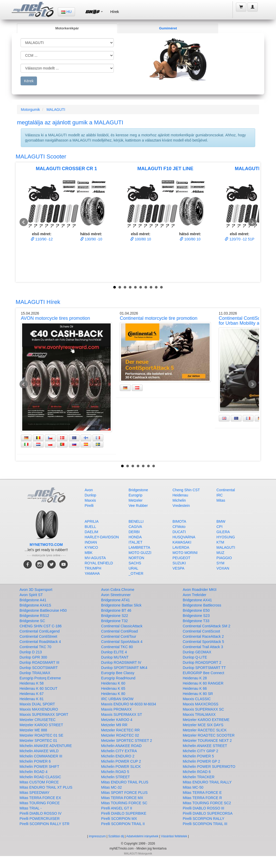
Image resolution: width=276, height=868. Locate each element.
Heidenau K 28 (195, 678)
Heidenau (180, 495)
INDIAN (91, 542)
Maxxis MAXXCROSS (201, 704)
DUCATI (179, 532)
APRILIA (92, 521)
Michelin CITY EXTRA (119, 751)
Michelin (179, 500)
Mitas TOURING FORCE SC (124, 803)
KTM (220, 542)
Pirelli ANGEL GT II (117, 808)
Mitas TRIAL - (31, 808)
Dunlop (90, 495)
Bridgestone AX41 (197, 600)
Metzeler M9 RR (114, 725)
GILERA (223, 532)
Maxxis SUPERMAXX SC (203, 709)
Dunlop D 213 (31, 652)
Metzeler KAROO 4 (117, 720)
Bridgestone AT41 (115, 600)
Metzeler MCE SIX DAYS (203, 725)
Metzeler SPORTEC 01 (38, 741)
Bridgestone (138, 490)
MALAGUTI (56, 110)
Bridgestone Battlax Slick (121, 605)
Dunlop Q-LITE (195, 657)
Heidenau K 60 (113, 683)
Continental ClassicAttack (122, 626)
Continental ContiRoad (119, 631)
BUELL (90, 527)
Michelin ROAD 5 (115, 772)
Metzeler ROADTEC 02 (120, 735)
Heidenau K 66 (195, 688)
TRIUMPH (93, 568)
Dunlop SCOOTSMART (39, 668)
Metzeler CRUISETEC (37, 720)
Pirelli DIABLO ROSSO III (203, 808)
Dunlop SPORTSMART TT (204, 668)
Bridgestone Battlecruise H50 (43, 610)
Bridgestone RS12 (34, 616)
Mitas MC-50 (193, 787)
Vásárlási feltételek (174, 836)
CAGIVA (135, 527)
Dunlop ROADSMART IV (121, 662)
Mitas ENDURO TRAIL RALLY (207, 782)
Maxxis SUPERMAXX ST (121, 714)
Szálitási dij (116, 836)
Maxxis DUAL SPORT (37, 704)
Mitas (221, 500)
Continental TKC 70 (35, 647)
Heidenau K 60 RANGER (203, 683)
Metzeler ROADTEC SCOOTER (209, 735)
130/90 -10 (91, 239)
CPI (219, 527)
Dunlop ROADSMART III (39, 662)
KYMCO (91, 547)
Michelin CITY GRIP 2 (200, 751)
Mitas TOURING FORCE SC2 (207, 803)
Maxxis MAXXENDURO (39, 709)
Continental (226, 490)
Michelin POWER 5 (198, 756)
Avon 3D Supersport (36, 590)
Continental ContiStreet (38, 636)
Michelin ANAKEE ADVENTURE (46, 746)
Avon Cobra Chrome (118, 590)
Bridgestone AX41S (35, 605)
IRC (219, 495)
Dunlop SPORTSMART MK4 (124, 668)
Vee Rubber (138, 506)
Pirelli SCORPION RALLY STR (45, 824)
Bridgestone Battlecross (202, 605)
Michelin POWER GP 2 (202, 761)
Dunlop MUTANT (115, 657)
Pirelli (89, 506)
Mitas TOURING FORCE (40, 803)
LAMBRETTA (139, 547)
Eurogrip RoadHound (118, 678)
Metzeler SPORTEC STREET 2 (127, 741)
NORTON (136, 558)
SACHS (135, 563)
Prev (24, 222)
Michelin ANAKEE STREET (205, 746)
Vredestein (181, 506)
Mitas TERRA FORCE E (202, 793)
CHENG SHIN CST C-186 (41, 626)
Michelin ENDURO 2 (118, 756)
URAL (133, 568)
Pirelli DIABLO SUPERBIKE (124, 813)
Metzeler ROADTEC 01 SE (41, 735)
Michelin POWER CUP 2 (121, 761)
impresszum (97, 836)
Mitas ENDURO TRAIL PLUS (125, 782)
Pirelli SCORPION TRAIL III (205, 824)
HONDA (135, 537)
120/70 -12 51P (240, 239)
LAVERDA (181, 547)
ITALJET (136, 542)
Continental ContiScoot (201, 631)
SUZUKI (179, 563)
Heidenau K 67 (32, 694)
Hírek (114, 12)
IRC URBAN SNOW (117, 699)
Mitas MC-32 (111, 787)
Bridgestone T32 (114, 621)
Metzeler (136, 500)
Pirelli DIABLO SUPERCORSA (208, 813)
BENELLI (136, 521)
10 (161, 287)
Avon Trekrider (195, 595)
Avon (89, 490)
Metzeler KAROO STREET (41, 725)
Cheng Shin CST (186, 490)
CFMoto (179, 527)
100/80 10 (141, 239)
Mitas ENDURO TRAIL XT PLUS (46, 787)
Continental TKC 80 (117, 647)
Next (252, 222)
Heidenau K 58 (32, 683)
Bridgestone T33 (196, 621)
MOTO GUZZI (140, 553)
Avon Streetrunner (116, 595)
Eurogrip (136, 495)
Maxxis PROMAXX (116, 709)
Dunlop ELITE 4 (114, 652)
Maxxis (90, 500)
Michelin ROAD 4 (33, 772)
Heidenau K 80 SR (198, 694)
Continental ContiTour (119, 636)
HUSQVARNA (184, 537)
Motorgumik (30, 110)
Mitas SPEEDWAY (34, 793)
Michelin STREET (115, 777)
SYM (220, 563)
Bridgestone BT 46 (116, 610)
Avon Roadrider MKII (200, 590)
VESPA (179, 568)
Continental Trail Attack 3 (203, 647)
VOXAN (223, 568)
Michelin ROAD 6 (197, 772)
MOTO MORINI (185, 553)
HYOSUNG (226, 537)
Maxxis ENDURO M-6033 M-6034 (128, 704)
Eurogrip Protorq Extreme (40, 678)
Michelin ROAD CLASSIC (40, 777)
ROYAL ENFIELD (99, 563)
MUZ (220, 553)
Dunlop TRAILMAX (35, 673)
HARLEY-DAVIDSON (102, 537)
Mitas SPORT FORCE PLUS (124, 793)
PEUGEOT (181, 558)
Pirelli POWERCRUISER (40, 819)
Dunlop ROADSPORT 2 (202, 662)
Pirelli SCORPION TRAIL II (123, 824)
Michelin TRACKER (199, 777)
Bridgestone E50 (196, 610)
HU (66, 12)
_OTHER (136, 573)
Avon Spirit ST (31, 595)
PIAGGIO (224, 558)
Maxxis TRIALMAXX (199, 714)
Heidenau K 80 (113, 694)
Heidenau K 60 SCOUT (39, 688)
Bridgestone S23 (196, 616)
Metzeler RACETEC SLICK (205, 730)
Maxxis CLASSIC (197, 699)
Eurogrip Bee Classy (118, 673)
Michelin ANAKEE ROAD (121, 746)
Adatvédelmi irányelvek (142, 836)
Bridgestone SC (32, 621)
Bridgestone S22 (115, 616)
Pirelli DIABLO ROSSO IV (40, 813)
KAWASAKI (182, 542)
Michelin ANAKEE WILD (39, 751)
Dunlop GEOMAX (197, 652)
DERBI (134, 532)
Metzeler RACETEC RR (120, 730)
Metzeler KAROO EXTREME (206, 720)
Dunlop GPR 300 (33, 657)
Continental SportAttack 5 (203, 642)
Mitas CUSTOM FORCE (39, 782)
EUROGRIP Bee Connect (203, 673)
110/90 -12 (42, 239)
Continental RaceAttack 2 (203, 636)
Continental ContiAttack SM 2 (207, 626)
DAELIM (91, 532)
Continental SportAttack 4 (122, 642)
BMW (221, 521)
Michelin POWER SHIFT (39, 767)
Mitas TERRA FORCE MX (122, 798)
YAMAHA (92, 573)
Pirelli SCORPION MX (119, 819)
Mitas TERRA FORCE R (202, 798)
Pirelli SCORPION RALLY (204, 819)
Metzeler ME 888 (33, 730)
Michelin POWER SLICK (121, 767)
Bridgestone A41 (33, 600)
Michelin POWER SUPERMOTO (209, 767)
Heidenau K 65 (113, 688)
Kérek (29, 81)
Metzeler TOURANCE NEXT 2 (207, 741)
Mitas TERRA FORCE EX (40, 798)
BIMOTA (180, 521)
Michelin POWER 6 (35, 761)
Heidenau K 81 (32, 699)
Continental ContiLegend (40, 631)
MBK (89, 553)
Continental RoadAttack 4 (40, 642)
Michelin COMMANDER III (41, 756)
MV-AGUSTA (95, 558)
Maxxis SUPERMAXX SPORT (44, 714)
